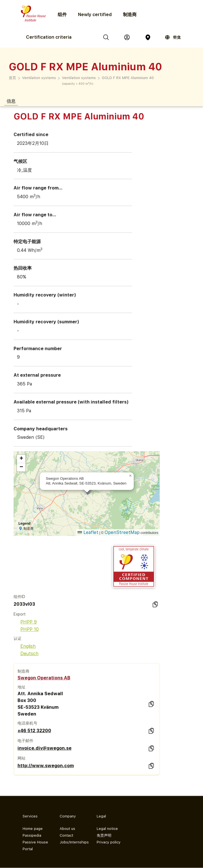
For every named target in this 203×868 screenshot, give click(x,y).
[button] (130, 476)
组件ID (19, 597)
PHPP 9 (25, 622)
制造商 (130, 15)
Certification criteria (49, 37)
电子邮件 (25, 741)
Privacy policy (109, 842)
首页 (12, 78)
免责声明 (104, 835)
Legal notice (107, 829)
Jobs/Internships (74, 842)
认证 (18, 638)
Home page (33, 829)
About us (67, 829)
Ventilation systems (39, 78)
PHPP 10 (26, 629)
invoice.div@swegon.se (45, 748)
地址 (21, 687)
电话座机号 (27, 723)
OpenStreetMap (122, 532)
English (25, 646)
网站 (21, 758)
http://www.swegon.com (46, 766)
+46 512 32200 (34, 731)
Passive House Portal (35, 846)
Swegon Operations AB (44, 678)
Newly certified (95, 15)
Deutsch (26, 654)
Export (20, 614)
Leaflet (88, 532)
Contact (66, 835)
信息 (11, 101)
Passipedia (32, 835)
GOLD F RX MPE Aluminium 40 (128, 78)
